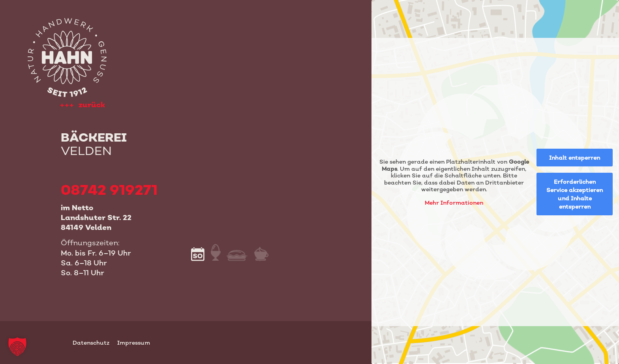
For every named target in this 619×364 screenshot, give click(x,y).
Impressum (134, 343)
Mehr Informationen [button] (454, 203)
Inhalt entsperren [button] (575, 158)
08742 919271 (109, 189)
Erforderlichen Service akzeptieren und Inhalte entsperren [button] (575, 194)
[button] (17, 347)
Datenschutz (91, 343)
